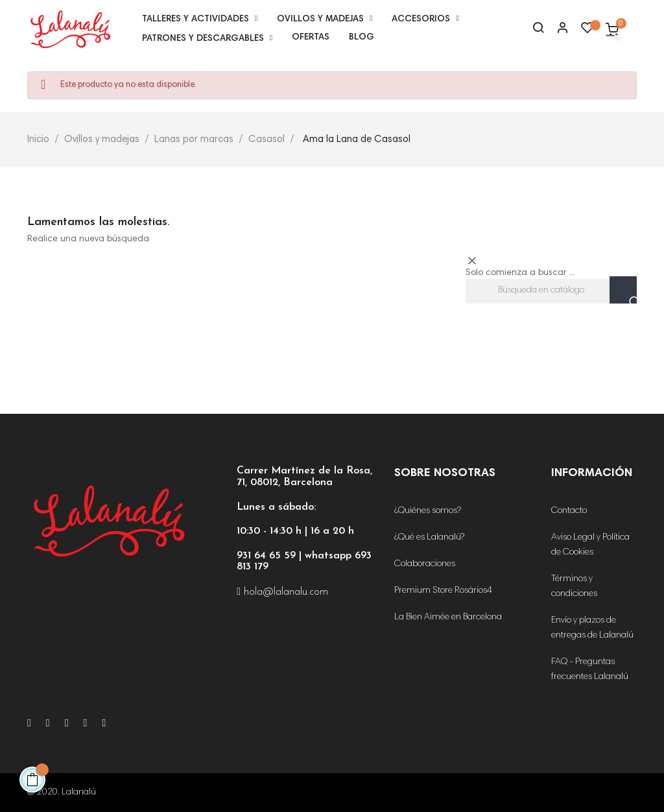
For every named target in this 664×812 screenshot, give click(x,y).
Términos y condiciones (574, 587)
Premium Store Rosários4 (443, 591)
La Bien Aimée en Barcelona (448, 617)
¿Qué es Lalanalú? (429, 538)
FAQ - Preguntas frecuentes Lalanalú (590, 670)
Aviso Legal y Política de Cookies (590, 545)
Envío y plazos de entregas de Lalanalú (592, 628)
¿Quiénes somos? (428, 511)
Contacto (569, 511)
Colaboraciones (425, 564)
